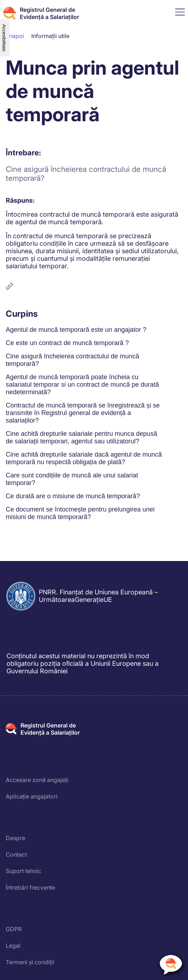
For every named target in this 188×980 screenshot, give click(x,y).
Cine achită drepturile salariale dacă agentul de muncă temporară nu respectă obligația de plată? (84, 458)
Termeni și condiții (30, 962)
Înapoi (16, 36)
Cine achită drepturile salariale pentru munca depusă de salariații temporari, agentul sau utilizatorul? (81, 437)
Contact (16, 854)
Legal (13, 946)
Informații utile (50, 36)
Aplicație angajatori (32, 796)
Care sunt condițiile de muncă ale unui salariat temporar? (72, 479)
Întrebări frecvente (30, 887)
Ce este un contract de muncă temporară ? (67, 343)
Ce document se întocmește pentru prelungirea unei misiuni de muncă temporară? (80, 513)
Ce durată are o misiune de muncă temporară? (73, 496)
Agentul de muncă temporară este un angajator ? (76, 330)
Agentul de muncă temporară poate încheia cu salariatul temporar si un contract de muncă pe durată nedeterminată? (82, 385)
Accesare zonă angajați (37, 780)
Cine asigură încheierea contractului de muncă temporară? (72, 360)
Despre (15, 838)
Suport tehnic (24, 871)
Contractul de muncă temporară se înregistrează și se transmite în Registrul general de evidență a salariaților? (83, 413)
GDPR (14, 929)
